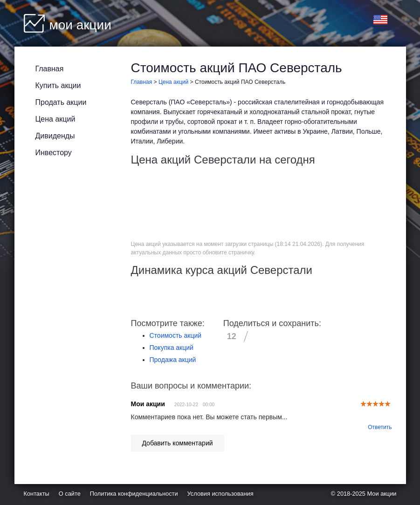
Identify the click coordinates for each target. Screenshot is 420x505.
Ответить (380, 427)
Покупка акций (172, 348)
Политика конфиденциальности (134, 494)
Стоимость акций (176, 335)
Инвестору (54, 153)
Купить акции (58, 85)
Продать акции (61, 102)
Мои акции (382, 494)
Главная (50, 69)
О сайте (70, 494)
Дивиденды (55, 136)
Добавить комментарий (177, 443)
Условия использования (220, 494)
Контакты (37, 494)
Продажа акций (173, 360)
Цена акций (55, 119)
